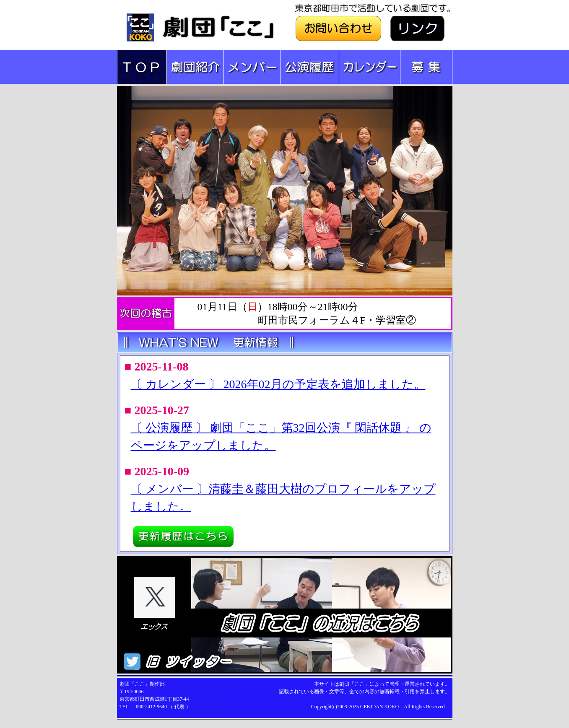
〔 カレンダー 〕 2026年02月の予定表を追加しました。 (278, 384)
